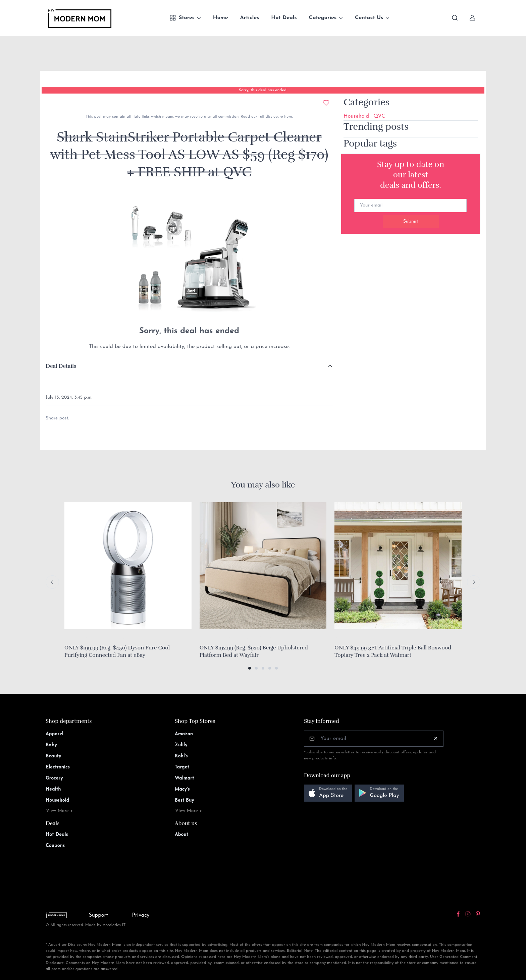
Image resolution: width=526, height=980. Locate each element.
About (181, 835)
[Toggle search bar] (455, 18)
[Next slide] (474, 582)
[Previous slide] (52, 582)
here (287, 117)
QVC (379, 116)
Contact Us (369, 18)
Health (53, 789)
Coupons (55, 846)
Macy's (182, 789)
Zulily (181, 745)
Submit (411, 221)
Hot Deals (284, 18)
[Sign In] (472, 18)
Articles (250, 18)
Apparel (55, 734)
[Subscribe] (435, 739)
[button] (250, 668)
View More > (60, 811)
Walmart (185, 778)
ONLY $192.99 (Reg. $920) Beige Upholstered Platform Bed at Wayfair (254, 651)
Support (99, 915)
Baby (51, 745)
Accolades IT (114, 925)
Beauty (54, 756)
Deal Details (61, 366)
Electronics (58, 767)
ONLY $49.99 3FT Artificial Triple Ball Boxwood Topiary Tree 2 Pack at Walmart (393, 651)
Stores (182, 18)
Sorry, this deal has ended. (263, 90)
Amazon (184, 734)
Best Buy (185, 800)
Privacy (141, 915)
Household (356, 116)
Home (221, 18)
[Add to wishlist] (326, 103)
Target (182, 767)
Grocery (54, 778)
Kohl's (181, 756)
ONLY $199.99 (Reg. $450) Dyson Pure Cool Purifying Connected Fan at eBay (117, 651)
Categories (323, 18)
